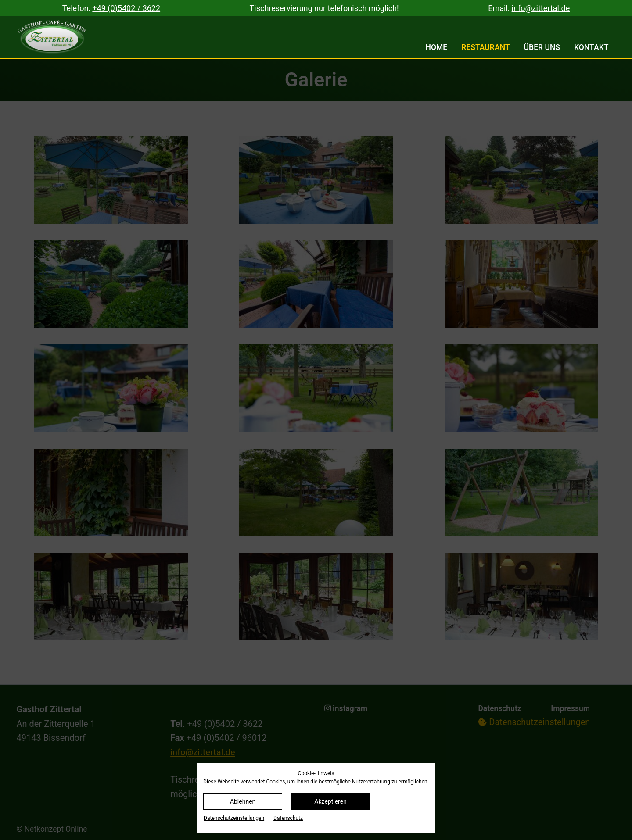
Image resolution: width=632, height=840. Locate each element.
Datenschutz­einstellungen (234, 818)
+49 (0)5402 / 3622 (126, 8)
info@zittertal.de (541, 8)
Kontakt (591, 47)
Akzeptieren (330, 801)
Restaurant (485, 47)
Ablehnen (243, 801)
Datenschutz (288, 818)
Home (437, 47)
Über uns (542, 47)
